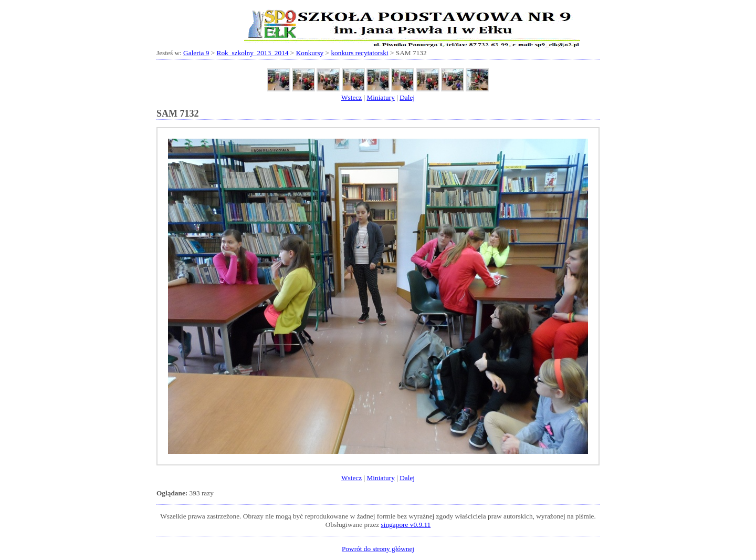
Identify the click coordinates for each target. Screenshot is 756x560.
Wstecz (351, 97)
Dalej (407, 97)
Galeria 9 (196, 53)
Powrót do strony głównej (378, 549)
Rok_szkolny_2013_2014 (253, 53)
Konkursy (310, 53)
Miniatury (381, 97)
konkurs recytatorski (359, 53)
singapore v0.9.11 (406, 525)
